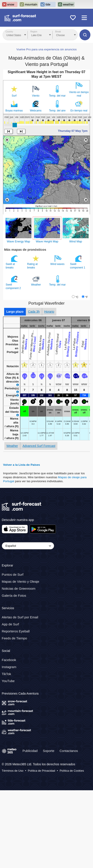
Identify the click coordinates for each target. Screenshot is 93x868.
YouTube (8, 758)
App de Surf (10, 702)
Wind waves (58, 338)
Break (58, 32)
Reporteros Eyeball (16, 709)
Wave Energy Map (18, 319)
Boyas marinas (14, 188)
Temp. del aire (57, 188)
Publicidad (30, 828)
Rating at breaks (34, 340)
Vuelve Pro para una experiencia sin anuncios (46, 127)
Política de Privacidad (42, 848)
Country (9, 32)
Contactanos (69, 828)
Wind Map (76, 319)
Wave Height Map (47, 319)
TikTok (6, 751)
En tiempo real (79, 188)
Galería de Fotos (14, 673)
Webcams (36, 188)
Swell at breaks (12, 340)
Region (34, 32)
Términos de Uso (13, 848)
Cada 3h (34, 389)
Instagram (9, 744)
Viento (36, 173)
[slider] (15, 203)
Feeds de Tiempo (14, 716)
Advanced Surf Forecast (39, 524)
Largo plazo (15, 389)
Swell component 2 (14, 360)
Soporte (49, 828)
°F (86, 375)
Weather (36, 358)
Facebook (9, 737)
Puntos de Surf (13, 652)
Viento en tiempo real (79, 172)
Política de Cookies (72, 848)
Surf (14, 173)
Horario (49, 389)
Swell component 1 (78, 340)
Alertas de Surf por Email (20, 695)
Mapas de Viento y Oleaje (21, 659)
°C (77, 375)
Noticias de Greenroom (19, 666)
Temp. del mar (57, 173)
